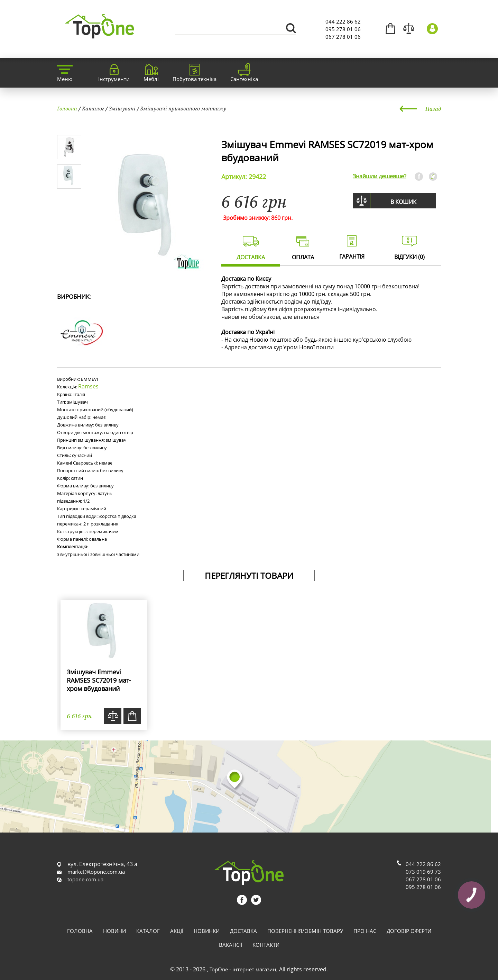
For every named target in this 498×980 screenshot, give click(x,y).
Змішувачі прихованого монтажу (183, 108)
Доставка (243, 931)
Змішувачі (122, 108)
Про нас (365, 931)
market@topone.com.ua (96, 872)
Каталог (93, 108)
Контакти (266, 945)
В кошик (403, 202)
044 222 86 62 (343, 21)
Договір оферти (409, 931)
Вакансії (230, 945)
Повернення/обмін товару (305, 931)
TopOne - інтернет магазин (243, 969)
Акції (177, 931)
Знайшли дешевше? (380, 176)
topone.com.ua (85, 879)
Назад (433, 109)
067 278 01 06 (343, 37)
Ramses (88, 386)
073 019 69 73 (423, 872)
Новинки (207, 931)
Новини (114, 931)
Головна (67, 108)
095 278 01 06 (343, 29)
